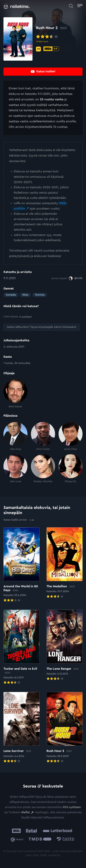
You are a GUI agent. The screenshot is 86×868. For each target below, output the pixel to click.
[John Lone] (15, 469)
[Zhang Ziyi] (71, 469)
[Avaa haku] (71, 6)
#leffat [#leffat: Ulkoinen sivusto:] (26, 812)
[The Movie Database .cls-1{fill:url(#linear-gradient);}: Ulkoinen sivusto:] (40, 840)
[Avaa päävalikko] (80, 6)
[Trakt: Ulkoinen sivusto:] (18, 840)
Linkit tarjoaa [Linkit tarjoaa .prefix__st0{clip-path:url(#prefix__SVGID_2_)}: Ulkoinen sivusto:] (18, 317)
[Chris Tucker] (43, 436)
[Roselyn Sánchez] (43, 469)
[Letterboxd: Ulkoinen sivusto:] (57, 831)
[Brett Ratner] (15, 394)
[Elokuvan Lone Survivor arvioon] (22, 728)
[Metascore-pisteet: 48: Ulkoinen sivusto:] (38, 49)
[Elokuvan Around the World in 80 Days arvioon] (22, 565)
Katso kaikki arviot (19, 520)
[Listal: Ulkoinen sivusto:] (31, 831)
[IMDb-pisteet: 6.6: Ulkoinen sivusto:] (51, 49)
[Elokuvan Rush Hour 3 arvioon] (65, 728)
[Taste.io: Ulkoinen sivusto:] (65, 840)
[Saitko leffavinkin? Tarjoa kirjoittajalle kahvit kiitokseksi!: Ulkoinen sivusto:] (42, 327)
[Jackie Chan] (71, 436)
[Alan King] (15, 436)
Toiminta (40, 295)
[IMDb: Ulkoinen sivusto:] (16, 831)
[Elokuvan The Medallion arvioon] (65, 563)
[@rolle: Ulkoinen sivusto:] (76, 278)
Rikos (25, 295)
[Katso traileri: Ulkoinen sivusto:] (43, 72)
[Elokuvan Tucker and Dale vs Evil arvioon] (22, 647)
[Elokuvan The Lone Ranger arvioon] (65, 645)
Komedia (11, 295)
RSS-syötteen (72, 807)
